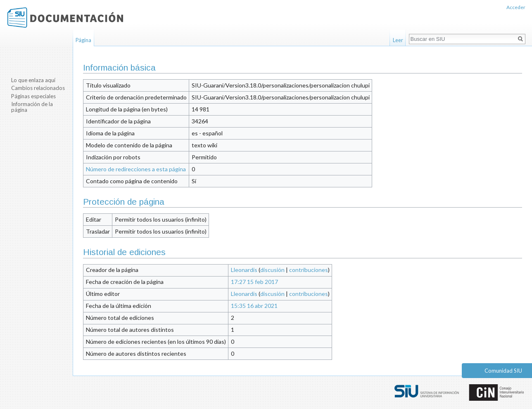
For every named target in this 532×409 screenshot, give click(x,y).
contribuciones (309, 270)
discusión (272, 270)
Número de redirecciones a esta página (136, 169)
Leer (398, 40)
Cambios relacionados (38, 88)
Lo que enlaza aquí (33, 80)
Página (83, 40)
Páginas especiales (33, 96)
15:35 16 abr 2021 (254, 306)
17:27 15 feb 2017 (254, 282)
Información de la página (32, 107)
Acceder (516, 7)
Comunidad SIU (503, 371)
